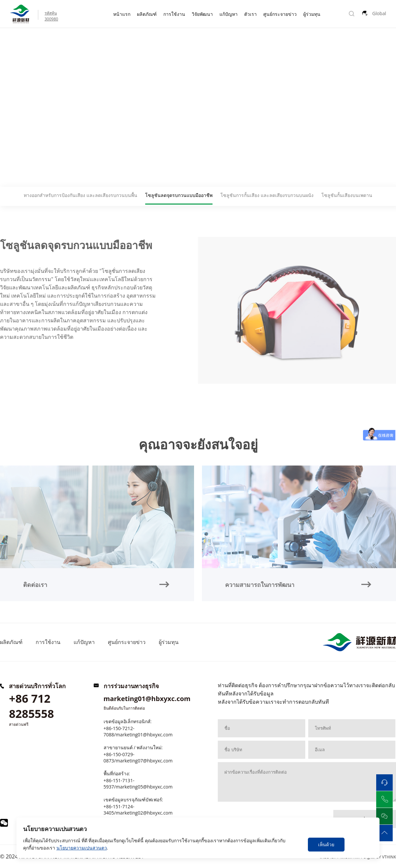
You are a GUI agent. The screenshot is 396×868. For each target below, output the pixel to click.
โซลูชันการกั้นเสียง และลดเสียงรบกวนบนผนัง (267, 195)
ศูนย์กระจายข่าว (280, 14)
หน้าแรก (122, 14)
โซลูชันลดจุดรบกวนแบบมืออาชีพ (84, 42)
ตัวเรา (250, 14)
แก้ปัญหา (229, 14)
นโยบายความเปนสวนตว (82, 848)
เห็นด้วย (326, 844)
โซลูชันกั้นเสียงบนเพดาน (347, 195)
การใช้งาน (174, 14)
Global (379, 13)
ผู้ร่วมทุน (312, 14)
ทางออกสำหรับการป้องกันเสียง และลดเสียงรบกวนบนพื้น (81, 195)
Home (7, 42)
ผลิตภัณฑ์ (147, 14)
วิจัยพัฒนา (202, 14)
